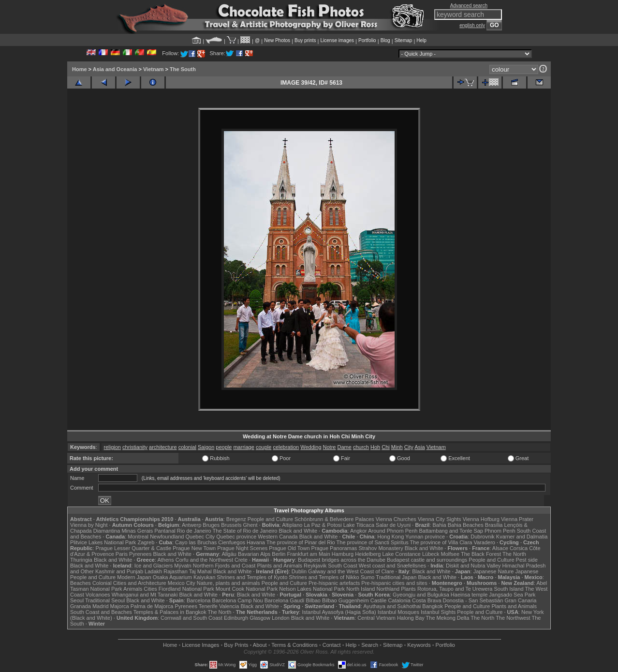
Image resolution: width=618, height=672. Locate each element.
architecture (163, 447)
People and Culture (270, 519)
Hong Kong (390, 537)
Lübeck (431, 554)
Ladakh (153, 571)
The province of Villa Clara (441, 542)
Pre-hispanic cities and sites (394, 583)
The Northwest (513, 618)
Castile (379, 600)
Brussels (231, 525)
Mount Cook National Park (247, 589)
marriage (243, 447)
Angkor (359, 531)
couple (264, 447)
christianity (135, 447)
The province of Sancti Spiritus (373, 542)
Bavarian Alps (254, 554)
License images (337, 40)
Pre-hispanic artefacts (334, 583)
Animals (133, 589)
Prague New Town (194, 548)
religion (112, 447)
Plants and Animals (280, 566)
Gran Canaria (520, 600)
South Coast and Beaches (101, 612)
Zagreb (146, 542)
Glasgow (260, 618)
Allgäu (229, 554)
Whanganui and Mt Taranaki (145, 595)
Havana (256, 542)
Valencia (229, 606)
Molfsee (450, 554)
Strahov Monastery (381, 548)
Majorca (120, 606)
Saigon (206, 447)
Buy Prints (236, 645)
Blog (385, 40)
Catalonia (399, 600)
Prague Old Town (289, 548)
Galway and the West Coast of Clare (351, 571)
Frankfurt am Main (309, 554)
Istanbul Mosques (398, 612)
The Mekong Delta (448, 618)
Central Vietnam (376, 618)
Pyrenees (140, 554)
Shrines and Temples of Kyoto (252, 577)
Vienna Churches (396, 519)
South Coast (343, 566)
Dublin (299, 571)
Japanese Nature (494, 571)
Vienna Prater (517, 519)
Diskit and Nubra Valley (473, 566)
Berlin (279, 554)
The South (183, 69)
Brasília (494, 525)
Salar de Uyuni (393, 525)
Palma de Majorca (152, 606)
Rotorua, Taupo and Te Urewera (455, 589)
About (260, 645)
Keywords (419, 645)
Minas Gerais (137, 531)
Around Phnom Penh (393, 531)
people (224, 447)
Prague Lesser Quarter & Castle (134, 548)
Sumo (368, 577)
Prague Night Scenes (242, 548)
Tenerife (208, 606)
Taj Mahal (200, 571)
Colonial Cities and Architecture (129, 583)
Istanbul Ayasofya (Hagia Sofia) (339, 612)
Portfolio (367, 40)
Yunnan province (425, 537)
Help (421, 40)
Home (80, 69)
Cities (150, 589)
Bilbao (313, 600)
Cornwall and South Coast (191, 618)
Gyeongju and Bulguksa (421, 595)
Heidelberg (368, 554)
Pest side (527, 560)
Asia (419, 447)
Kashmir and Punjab (119, 571)
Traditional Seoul (105, 600)
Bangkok (433, 606)
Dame (345, 447)
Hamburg (343, 554)
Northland (388, 589)
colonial (187, 447)
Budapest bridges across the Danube (342, 560)
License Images (200, 645)
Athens (165, 560)
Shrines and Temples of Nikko (324, 577)
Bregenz (236, 519)
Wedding (311, 447)
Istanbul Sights (438, 612)
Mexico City (182, 583)
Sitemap (404, 40)
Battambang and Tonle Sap (451, 531)
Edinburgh (236, 618)
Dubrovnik (483, 537)
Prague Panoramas (334, 548)
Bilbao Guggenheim (346, 600)
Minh (397, 447)
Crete (241, 560)
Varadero (484, 542)
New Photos (277, 40)
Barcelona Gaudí (285, 600)
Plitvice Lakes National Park (103, 542)
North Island (360, 589)
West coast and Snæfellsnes (392, 566)
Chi (386, 447)
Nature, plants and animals (228, 583)
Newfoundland (167, 537)
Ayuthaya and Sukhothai (392, 606)
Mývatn (183, 566)
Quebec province (236, 537)
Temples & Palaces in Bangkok (170, 612)
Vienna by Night (89, 525)
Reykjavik (315, 566)
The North (514, 554)
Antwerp (191, 525)
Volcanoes (98, 595)
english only (472, 25)
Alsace (500, 548)
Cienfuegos (232, 542)
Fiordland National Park (186, 589)
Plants (408, 589)
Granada (81, 606)
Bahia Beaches (466, 525)
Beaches (81, 583)
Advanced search (469, 6)
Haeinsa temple (469, 595)
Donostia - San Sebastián (473, 600)
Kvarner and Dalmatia (522, 537)
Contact (332, 645)
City (409, 447)
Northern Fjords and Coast (224, 566)
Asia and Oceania (115, 69)
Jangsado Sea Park (512, 595)
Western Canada (278, 537)
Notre (330, 447)
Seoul (77, 600)
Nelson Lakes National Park (312, 589)
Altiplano (292, 525)
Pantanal (165, 531)
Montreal (138, 537)
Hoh (375, 447)
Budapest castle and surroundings (427, 560)
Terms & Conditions (294, 645)
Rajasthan (176, 571)
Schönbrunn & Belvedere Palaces (334, 519)
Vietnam (154, 69)
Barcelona (199, 600)
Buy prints (305, 40)
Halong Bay (411, 618)
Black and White (298, 531)
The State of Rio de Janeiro (245, 531)
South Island (509, 589)
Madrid (101, 606)
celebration (286, 447)
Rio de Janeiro (194, 531)
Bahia (440, 525)
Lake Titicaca (359, 525)
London (281, 618)
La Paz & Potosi (323, 525)
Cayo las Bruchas (196, 542)
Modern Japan (134, 577)
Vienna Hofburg (481, 519)
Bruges (211, 525)
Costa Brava (427, 600)
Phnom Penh (500, 531)
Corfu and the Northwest (204, 560)
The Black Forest (481, 554)
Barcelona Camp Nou (238, 600)
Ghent (250, 525)
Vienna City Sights (440, 519)
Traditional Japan (396, 577)
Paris (122, 554)
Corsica (519, 548)
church (361, 447)
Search (370, 645)
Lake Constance (401, 554)
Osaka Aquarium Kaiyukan (184, 577)
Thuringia (81, 560)
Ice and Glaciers (154, 566)
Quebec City (200, 537)
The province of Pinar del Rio (301, 542)
